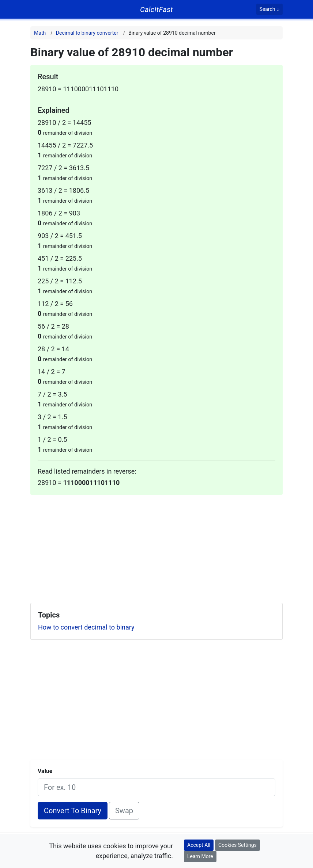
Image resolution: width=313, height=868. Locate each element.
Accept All (199, 845)
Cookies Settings (237, 845)
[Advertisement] (156, 546)
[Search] (270, 9)
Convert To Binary (73, 811)
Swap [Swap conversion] (124, 811)
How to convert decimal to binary (86, 627)
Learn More (200, 856)
